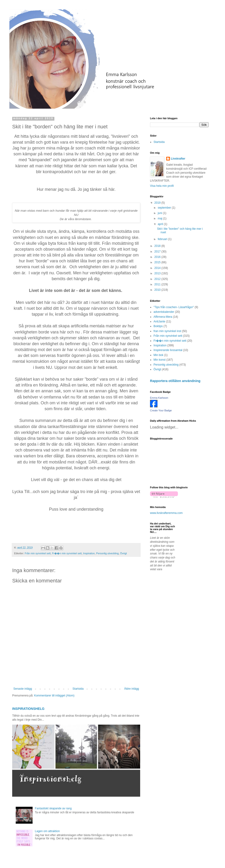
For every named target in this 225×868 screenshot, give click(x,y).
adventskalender (164, 312)
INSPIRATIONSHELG (28, 709)
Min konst (159, 360)
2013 (158, 273)
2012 (158, 279)
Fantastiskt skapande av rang (53, 808)
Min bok (158, 355)
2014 (158, 268)
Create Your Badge (161, 410)
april (161, 224)
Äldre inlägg (132, 689)
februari (163, 239)
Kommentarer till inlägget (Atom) (54, 696)
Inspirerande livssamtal (168, 350)
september (165, 208)
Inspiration (89, 553)
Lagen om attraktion (47, 831)
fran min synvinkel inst (167, 331)
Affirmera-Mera (163, 317)
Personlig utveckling (107, 553)
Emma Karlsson (159, 398)
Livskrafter (178, 159)
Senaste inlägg (23, 689)
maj (160, 218)
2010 (158, 290)
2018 (158, 246)
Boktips (158, 326)
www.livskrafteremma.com (166, 513)
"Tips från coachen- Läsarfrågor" (174, 307)
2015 (158, 262)
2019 (158, 203)
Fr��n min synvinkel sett (67, 553)
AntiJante (159, 321)
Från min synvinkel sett (38, 553)
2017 (158, 252)
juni (160, 213)
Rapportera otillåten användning (175, 381)
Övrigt (123, 553)
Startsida (78, 689)
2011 (158, 284)
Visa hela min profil (162, 186)
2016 (158, 257)
